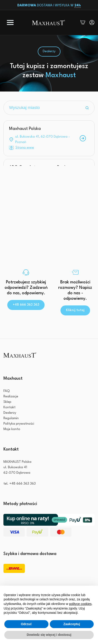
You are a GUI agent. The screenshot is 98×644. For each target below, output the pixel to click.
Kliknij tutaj (75, 310)
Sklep (7, 402)
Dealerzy (10, 413)
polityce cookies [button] (80, 604)
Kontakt (9, 407)
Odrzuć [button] (26, 624)
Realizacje (11, 397)
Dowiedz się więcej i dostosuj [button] (49, 635)
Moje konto (12, 429)
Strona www (25, 148)
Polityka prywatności (19, 424)
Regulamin (11, 418)
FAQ (7, 391)
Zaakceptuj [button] (72, 624)
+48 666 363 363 (26, 305)
